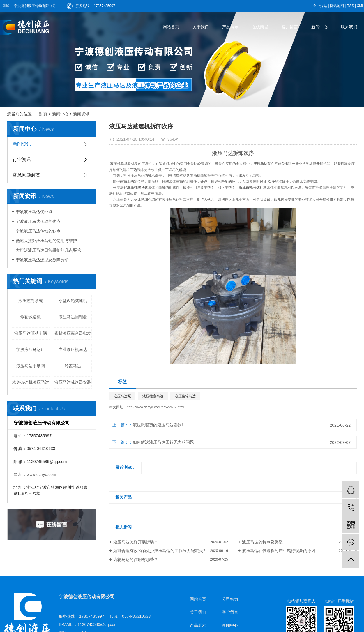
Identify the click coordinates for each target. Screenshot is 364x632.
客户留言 (290, 27)
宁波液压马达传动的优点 (38, 221)
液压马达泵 (122, 396)
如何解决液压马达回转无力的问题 (163, 442)
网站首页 (171, 27)
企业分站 (320, 6)
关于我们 (201, 27)
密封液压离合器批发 (73, 333)
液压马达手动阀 (31, 366)
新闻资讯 (81, 114)
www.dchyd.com (41, 474)
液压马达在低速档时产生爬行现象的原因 (279, 551)
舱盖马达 (73, 366)
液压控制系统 (31, 301)
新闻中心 (319, 27)
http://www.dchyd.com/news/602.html (155, 407)
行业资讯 (22, 159)
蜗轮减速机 (31, 317)
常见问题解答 (26, 175)
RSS (350, 6)
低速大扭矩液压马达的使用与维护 (46, 241)
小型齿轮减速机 (73, 301)
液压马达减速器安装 (73, 382)
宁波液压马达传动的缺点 (38, 231)
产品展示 (230, 27)
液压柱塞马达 (153, 396)
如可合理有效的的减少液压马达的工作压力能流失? (159, 551)
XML (360, 6)
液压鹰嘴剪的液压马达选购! (158, 425)
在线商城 (260, 27)
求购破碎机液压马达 (31, 382)
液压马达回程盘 (73, 317)
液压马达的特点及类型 (262, 542)
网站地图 (337, 6)
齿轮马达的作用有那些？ (136, 559)
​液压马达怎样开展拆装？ (136, 542)
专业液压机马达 (73, 349)
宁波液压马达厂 (31, 349)
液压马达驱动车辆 (31, 333)
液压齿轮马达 (185, 396)
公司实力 (230, 599)
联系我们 (349, 27)
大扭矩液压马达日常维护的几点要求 (48, 250)
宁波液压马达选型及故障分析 (42, 260)
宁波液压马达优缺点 (34, 212)
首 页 (43, 114)
